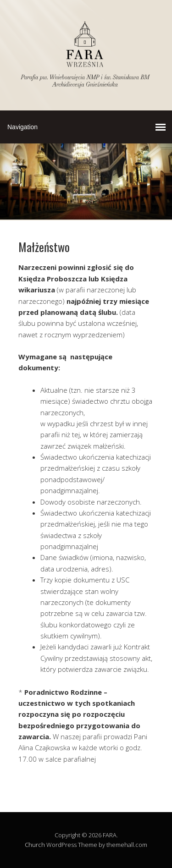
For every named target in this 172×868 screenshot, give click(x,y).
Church (35, 845)
